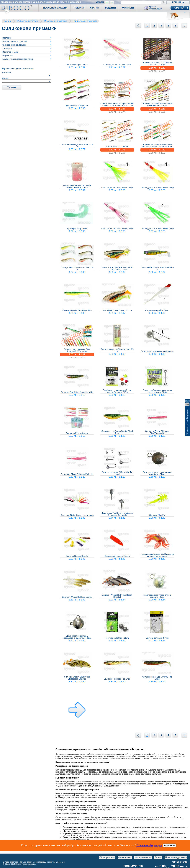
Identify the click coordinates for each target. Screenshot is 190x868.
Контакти (128, 8)
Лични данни (125, 857)
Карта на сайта (180, 862)
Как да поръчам (143, 857)
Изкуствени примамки (56, 21)
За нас (158, 857)
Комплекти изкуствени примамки (18, 59)
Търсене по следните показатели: (18, 69)
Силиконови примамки (85, 21)
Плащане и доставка (176, 857)
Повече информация (149, 845)
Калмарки (7, 48)
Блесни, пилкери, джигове (15, 41)
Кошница (178, 2)
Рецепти (110, 8)
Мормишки (8, 55)
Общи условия (107, 857)
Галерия (79, 8)
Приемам (170, 845)
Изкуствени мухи (10, 52)
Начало (7, 21)
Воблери (6, 38)
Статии (95, 8)
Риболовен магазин (28, 21)
